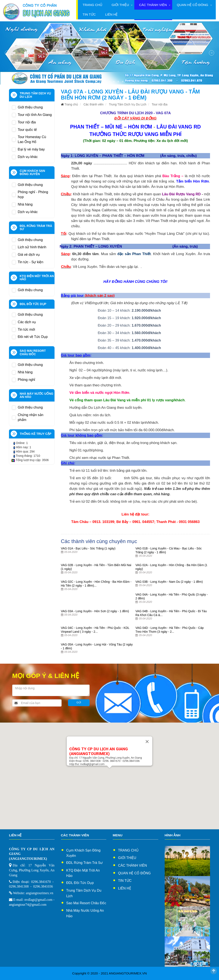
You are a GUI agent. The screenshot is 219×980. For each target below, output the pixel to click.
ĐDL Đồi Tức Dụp (80, 883)
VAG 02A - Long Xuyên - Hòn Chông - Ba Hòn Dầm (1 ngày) (171, 567)
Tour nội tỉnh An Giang (35, 115)
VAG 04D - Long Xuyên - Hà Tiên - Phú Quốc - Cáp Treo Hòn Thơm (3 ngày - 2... (169, 630)
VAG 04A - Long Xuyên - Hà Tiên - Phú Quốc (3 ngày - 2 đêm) (172, 596)
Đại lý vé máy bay (31, 149)
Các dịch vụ (27, 322)
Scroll (214, 971)
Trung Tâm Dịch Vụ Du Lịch (128, 104)
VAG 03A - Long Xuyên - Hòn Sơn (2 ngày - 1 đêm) (95, 611)
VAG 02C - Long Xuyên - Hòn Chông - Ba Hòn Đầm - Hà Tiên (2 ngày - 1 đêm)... (96, 584)
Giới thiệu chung (30, 107)
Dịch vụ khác (28, 157)
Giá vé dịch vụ (29, 255)
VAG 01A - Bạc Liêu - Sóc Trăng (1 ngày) (88, 548)
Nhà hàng (25, 204)
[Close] (147, 742)
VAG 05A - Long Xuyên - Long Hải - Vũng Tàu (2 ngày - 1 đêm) (97, 646)
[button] (109, 772)
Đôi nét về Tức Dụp (33, 337)
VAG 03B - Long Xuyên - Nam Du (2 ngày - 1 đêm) (169, 582)
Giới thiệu (120, 5)
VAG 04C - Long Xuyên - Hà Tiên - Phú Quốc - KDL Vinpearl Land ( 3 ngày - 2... (95, 630)
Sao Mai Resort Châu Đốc (86, 903)
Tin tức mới (26, 329)
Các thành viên (153, 5)
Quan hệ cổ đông (193, 5)
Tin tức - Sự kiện (30, 262)
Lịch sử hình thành (32, 247)
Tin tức (89, 14)
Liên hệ (112, 14)
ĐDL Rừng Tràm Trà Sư (85, 863)
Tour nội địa (27, 122)
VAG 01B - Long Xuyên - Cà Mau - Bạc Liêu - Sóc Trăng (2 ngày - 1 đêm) (169, 550)
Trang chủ (92, 5)
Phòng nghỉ (26, 380)
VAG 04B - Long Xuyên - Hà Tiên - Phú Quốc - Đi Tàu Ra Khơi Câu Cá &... (171, 613)
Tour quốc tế (27, 130)
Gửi (79, 703)
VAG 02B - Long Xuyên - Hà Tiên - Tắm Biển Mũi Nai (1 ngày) (96, 567)
